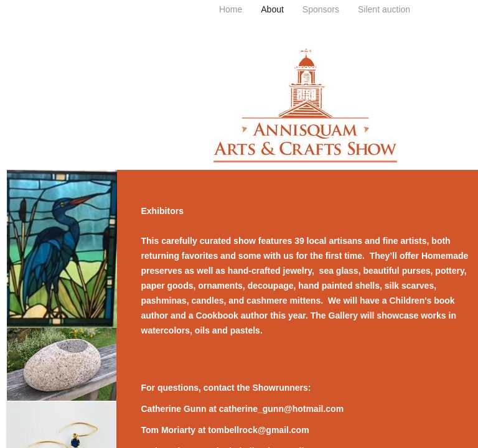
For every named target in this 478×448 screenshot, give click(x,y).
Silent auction (384, 9)
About (272, 9)
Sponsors (321, 9)
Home (231, 9)
